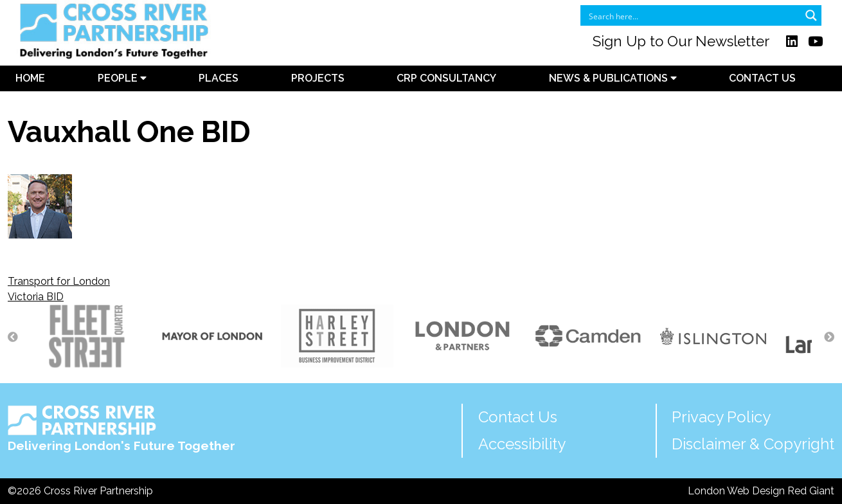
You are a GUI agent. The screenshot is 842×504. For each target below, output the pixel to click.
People (122, 78)
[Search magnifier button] (811, 15)
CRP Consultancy (446, 78)
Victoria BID (36, 297)
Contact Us (762, 78)
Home (30, 78)
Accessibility (522, 444)
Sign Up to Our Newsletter (681, 41)
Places (219, 78)
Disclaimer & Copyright (753, 444)
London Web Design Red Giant (761, 491)
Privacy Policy (721, 417)
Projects (318, 78)
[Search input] (693, 15)
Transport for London (59, 281)
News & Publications (613, 78)
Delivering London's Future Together (121, 429)
